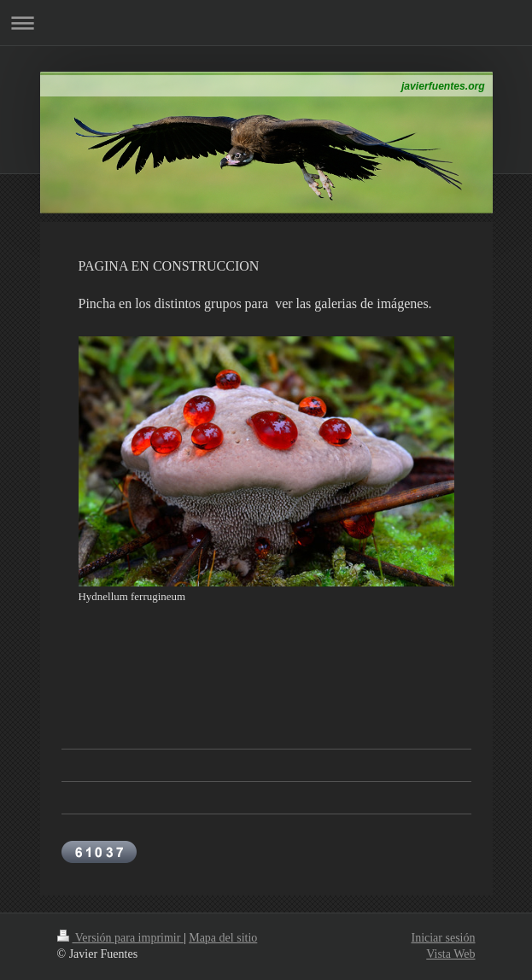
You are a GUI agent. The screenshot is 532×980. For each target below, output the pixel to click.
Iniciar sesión (443, 938)
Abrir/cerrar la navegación (266, 23)
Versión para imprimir (120, 938)
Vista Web (450, 954)
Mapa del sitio (223, 938)
